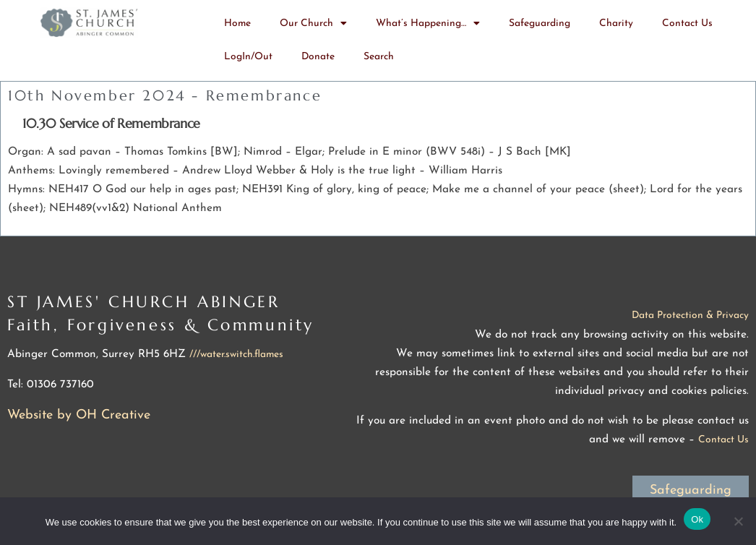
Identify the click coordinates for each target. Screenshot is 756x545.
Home (237, 23)
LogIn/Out (248, 57)
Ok (697, 519)
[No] (738, 521)
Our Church (313, 24)
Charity (616, 23)
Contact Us (687, 23)
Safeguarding (540, 23)
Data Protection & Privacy (690, 316)
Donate (318, 57)
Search (379, 57)
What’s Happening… (428, 24)
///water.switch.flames (236, 355)
